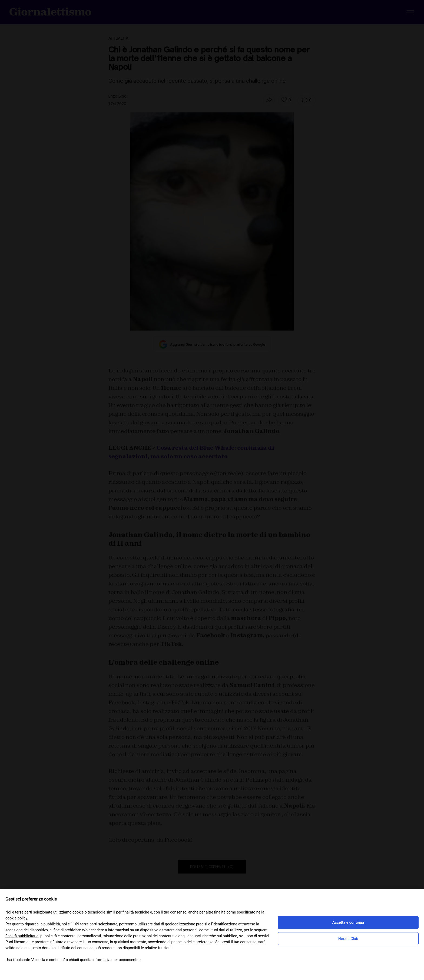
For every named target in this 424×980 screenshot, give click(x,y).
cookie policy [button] (16, 918)
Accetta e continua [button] (348, 922)
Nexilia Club (348, 939)
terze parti (89, 924)
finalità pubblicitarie (22, 936)
